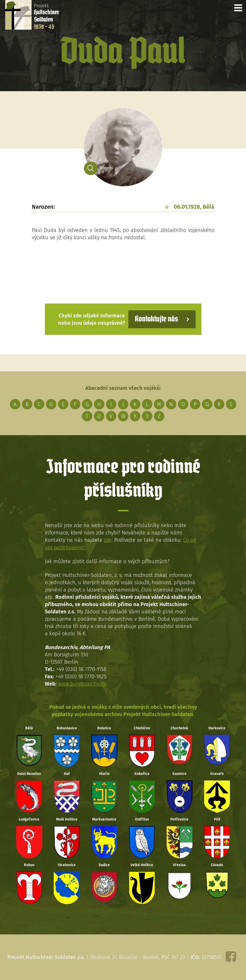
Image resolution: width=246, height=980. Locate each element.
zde (108, 540)
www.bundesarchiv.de (83, 683)
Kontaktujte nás (155, 319)
